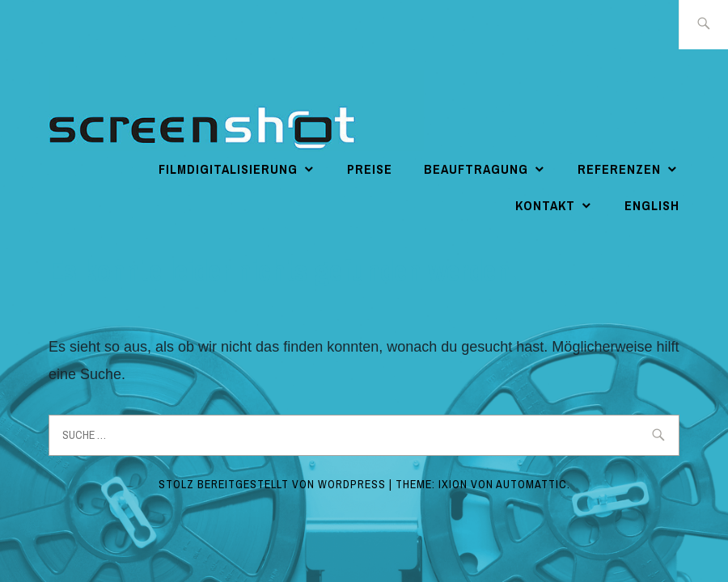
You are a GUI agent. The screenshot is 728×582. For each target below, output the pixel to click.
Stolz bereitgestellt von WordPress (272, 484)
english (652, 205)
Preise (370, 169)
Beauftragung (476, 169)
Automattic (531, 484)
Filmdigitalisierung (228, 169)
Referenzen (619, 169)
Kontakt (545, 205)
